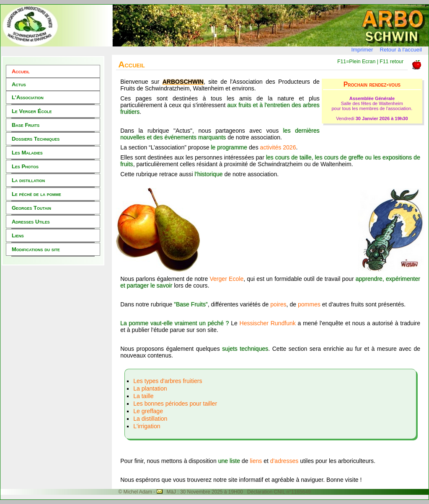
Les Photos (25, 166)
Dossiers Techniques (36, 139)
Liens (18, 235)
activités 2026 (278, 147)
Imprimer (362, 50)
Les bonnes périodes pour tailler (175, 404)
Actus (19, 84)
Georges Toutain (31, 208)
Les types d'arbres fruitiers (168, 381)
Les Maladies (27, 153)
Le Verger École (32, 111)
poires (278, 304)
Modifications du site (36, 249)
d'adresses (285, 461)
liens (256, 461)
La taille (143, 396)
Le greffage (148, 411)
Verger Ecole (226, 279)
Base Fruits (26, 125)
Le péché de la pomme (36, 194)
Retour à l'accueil (401, 50)
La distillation (28, 180)
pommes (309, 304)
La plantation (150, 388)
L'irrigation (147, 426)
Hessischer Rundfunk (268, 323)
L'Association (28, 97)
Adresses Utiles (31, 222)
